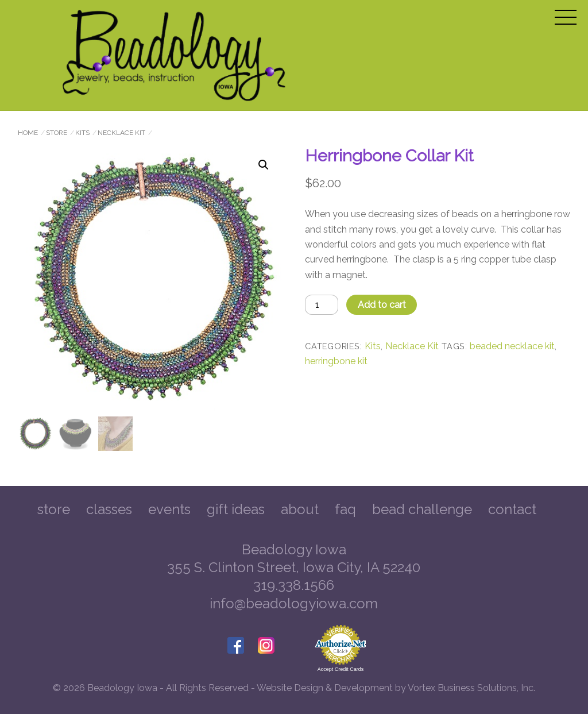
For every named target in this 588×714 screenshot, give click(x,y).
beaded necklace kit (512, 346)
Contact (512, 509)
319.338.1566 (294, 585)
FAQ (345, 509)
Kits (82, 133)
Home (28, 133)
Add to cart (382, 305)
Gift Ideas (236, 509)
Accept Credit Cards (341, 669)
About (300, 509)
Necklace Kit (121, 133)
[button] (264, 165)
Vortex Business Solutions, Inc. (471, 688)
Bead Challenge (422, 509)
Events (169, 509)
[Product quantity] (322, 305)
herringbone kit (336, 361)
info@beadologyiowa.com (294, 603)
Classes (109, 509)
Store (57, 133)
